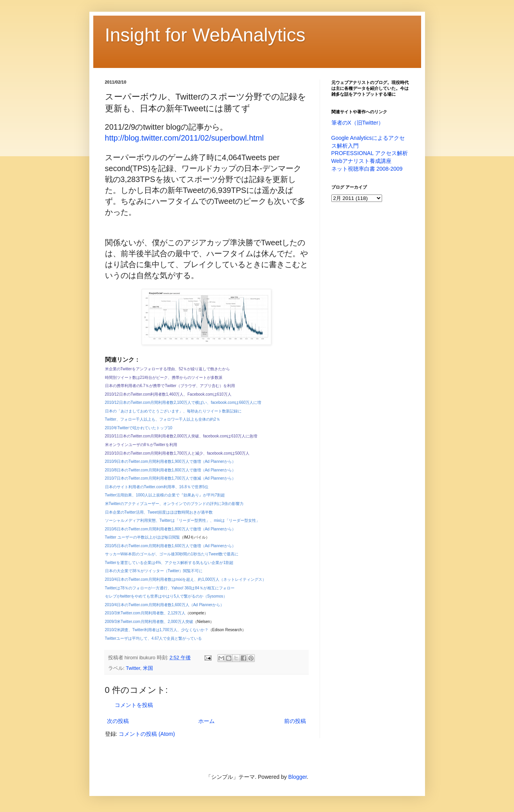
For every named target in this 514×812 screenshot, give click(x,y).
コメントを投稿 (134, 705)
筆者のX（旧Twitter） (358, 123)
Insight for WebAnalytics (205, 35)
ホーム (206, 721)
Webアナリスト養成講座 (362, 161)
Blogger (298, 777)
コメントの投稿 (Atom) (147, 734)
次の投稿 (118, 721)
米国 (148, 668)
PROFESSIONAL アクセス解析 (370, 153)
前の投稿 (295, 721)
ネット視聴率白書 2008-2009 (367, 169)
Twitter (133, 668)
